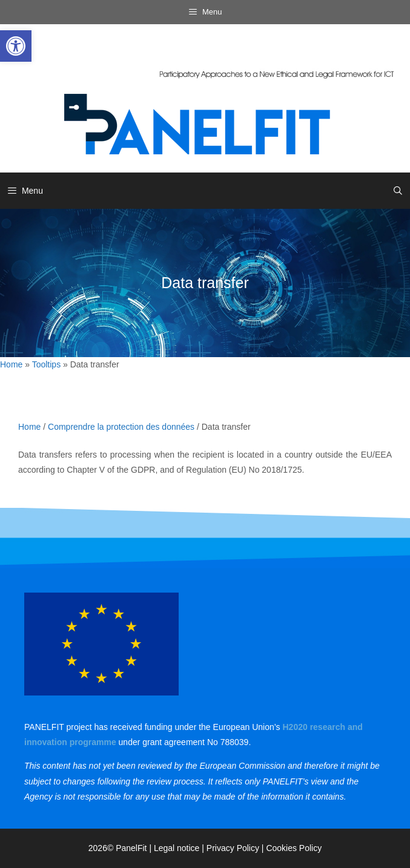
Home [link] (11, 364)
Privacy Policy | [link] (236, 848)
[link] (16, 46)
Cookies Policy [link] (294, 848)
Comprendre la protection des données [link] (121, 427)
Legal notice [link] (177, 848)
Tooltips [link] (46, 364)
